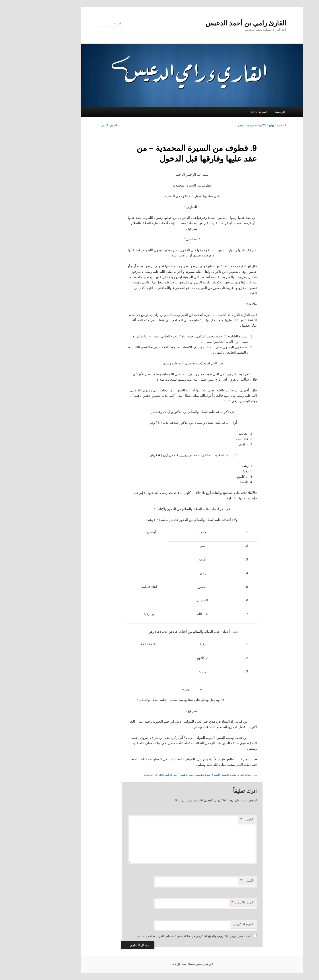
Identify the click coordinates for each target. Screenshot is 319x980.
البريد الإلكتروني (210, 903)
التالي (70, 125)
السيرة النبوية (179, 775)
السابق (83, 125)
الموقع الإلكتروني (211, 924)
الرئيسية (247, 112)
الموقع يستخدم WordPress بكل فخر (159, 965)
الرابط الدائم (133, 775)
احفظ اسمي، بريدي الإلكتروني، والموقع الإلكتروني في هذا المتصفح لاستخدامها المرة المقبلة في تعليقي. (161, 936)
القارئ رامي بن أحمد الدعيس (213, 23)
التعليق (214, 820)
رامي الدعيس (212, 125)
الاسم (214, 881)
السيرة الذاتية (227, 112)
